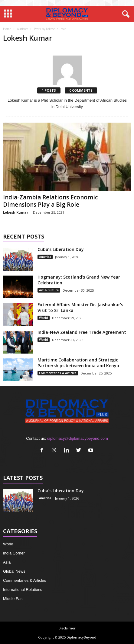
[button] (125, 14)
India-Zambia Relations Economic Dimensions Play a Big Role (50, 201)
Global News (14, 571)
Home (7, 29)
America (45, 257)
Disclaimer (67, 628)
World (44, 318)
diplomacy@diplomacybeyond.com (78, 438)
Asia (7, 562)
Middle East (13, 599)
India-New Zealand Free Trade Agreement (82, 332)
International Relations (23, 590)
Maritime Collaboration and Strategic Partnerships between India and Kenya (78, 363)
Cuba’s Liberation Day (61, 249)
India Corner (14, 553)
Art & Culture (49, 290)
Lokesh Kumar (16, 212)
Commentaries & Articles (58, 373)
